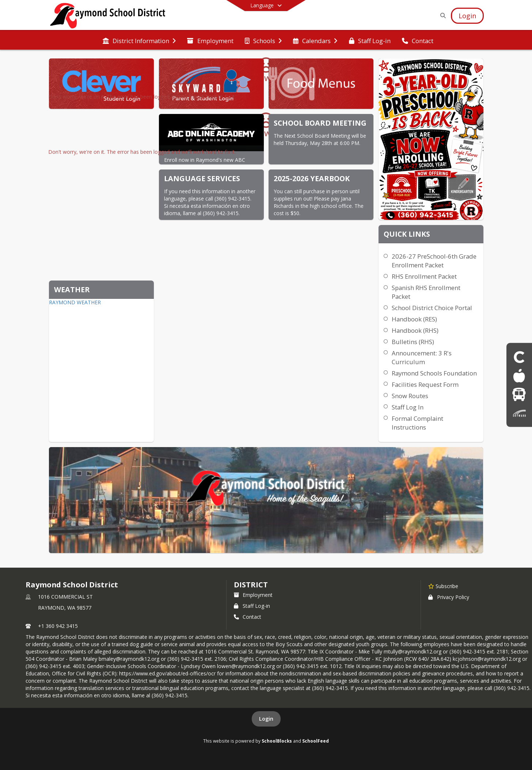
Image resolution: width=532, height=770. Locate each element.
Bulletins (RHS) (413, 342)
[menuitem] (139, 40)
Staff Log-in (252, 606)
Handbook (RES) (414, 319)
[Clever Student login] (519, 357)
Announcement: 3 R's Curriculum (422, 357)
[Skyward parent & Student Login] (519, 413)
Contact (248, 617)
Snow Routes (410, 396)
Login (266, 719)
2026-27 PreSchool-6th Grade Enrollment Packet (434, 261)
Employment (253, 595)
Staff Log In (408, 407)
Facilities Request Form (425, 384)
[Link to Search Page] (442, 16)
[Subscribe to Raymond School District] (443, 586)
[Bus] (519, 394)
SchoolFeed (316, 741)
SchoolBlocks (277, 741)
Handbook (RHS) (415, 330)
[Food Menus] (519, 376)
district (251, 585)
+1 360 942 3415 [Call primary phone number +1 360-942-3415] (58, 626)
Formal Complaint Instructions (417, 423)
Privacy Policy (449, 597)
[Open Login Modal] (467, 16)
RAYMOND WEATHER (75, 302)
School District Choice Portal (432, 308)
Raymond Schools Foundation (434, 373)
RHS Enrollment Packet (424, 276)
